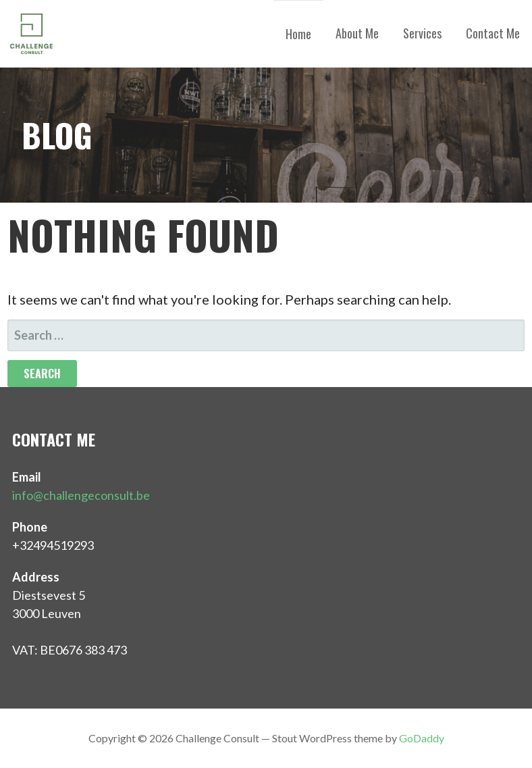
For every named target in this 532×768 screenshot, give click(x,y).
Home (298, 34)
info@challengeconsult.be (81, 495)
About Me (357, 33)
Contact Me (493, 33)
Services (422, 33)
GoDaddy (422, 738)
